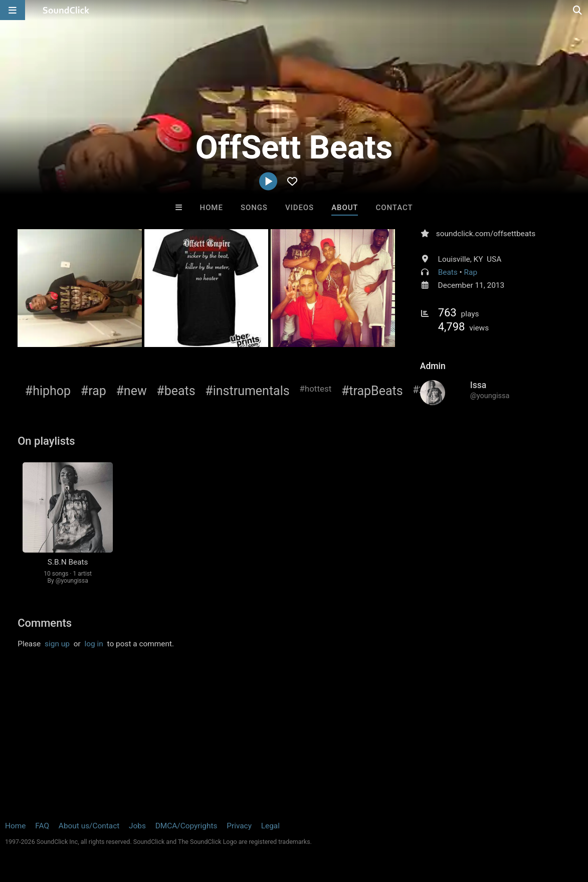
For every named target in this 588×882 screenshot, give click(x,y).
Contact (395, 208)
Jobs (137, 826)
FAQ (42, 826)
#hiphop (48, 391)
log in (94, 644)
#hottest (315, 389)
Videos (300, 208)
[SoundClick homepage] (66, 10)
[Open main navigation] (13, 10)
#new (131, 391)
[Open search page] (578, 10)
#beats (176, 391)
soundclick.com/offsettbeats (486, 234)
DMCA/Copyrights (186, 826)
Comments (45, 623)
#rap (93, 391)
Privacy (239, 826)
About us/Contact (89, 826)
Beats (448, 272)
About (345, 208)
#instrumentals (247, 391)
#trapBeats (372, 391)
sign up (57, 644)
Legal (270, 826)
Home (212, 208)
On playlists (46, 441)
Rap (471, 272)
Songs (254, 208)
